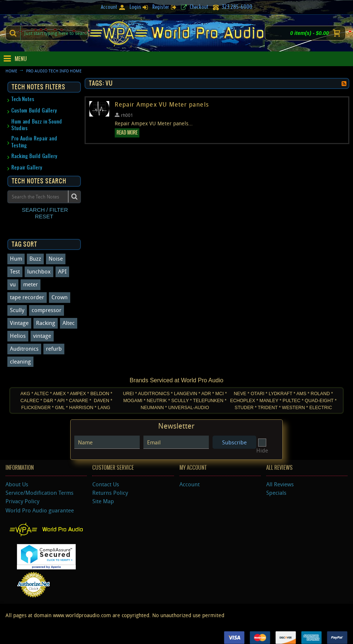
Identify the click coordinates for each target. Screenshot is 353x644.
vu (13, 284)
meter (31, 284)
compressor (47, 310)
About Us (17, 484)
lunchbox (39, 271)
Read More (127, 133)
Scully (17, 310)
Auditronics (24, 348)
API (62, 271)
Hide (262, 447)
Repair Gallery (27, 167)
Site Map (103, 501)
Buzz (35, 258)
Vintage (19, 323)
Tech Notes (23, 99)
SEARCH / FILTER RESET (45, 213)
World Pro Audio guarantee (40, 510)
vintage (42, 336)
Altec (69, 323)
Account (190, 484)
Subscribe (234, 442)
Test (15, 271)
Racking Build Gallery (35, 156)
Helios (18, 336)
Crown (60, 297)
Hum (16, 258)
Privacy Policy (22, 501)
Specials (276, 493)
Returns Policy (110, 493)
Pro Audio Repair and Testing (34, 142)
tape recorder (27, 297)
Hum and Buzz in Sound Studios (37, 125)
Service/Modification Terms (40, 493)
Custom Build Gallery (34, 110)
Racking (46, 323)
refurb (54, 348)
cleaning (20, 361)
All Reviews (280, 484)
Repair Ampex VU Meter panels (162, 105)
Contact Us (106, 484)
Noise (56, 258)
